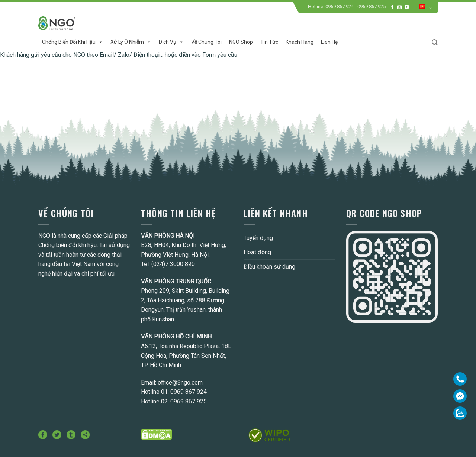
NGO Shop (241, 42)
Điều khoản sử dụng (269, 267)
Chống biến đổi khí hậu (73, 42)
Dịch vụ (171, 42)
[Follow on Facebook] (392, 7)
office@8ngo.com (180, 383)
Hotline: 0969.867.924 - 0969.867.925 (347, 7)
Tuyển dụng (258, 238)
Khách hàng (300, 42)
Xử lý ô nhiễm (131, 42)
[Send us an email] (399, 7)
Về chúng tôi (206, 42)
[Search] (435, 43)
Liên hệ (329, 42)
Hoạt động (257, 252)
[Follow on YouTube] (407, 7)
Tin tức (269, 42)
